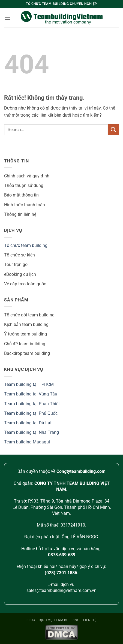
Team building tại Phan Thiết (32, 404)
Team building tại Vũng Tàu (31, 394)
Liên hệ (90, 620)
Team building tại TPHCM (29, 384)
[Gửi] (113, 130)
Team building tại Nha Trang (31, 432)
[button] (7, 18)
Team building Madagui (27, 442)
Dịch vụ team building (59, 620)
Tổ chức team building (26, 245)
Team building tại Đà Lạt (28, 423)
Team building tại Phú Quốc (31, 413)
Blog (31, 620)
